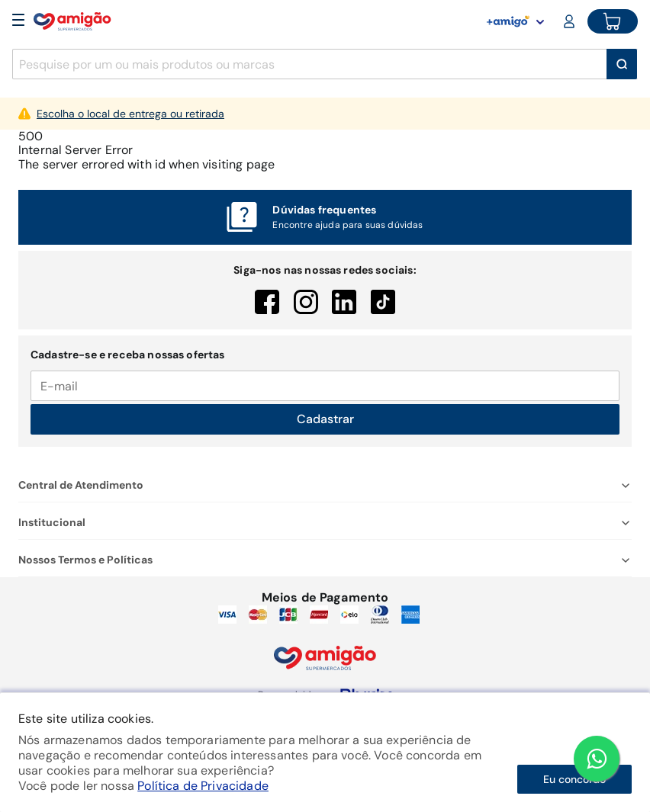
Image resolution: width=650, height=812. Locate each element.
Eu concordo (574, 779)
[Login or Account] (571, 21)
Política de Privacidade (203, 786)
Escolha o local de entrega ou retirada (130, 114)
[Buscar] (622, 64)
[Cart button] (613, 21)
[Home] (72, 21)
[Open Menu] (18, 21)
